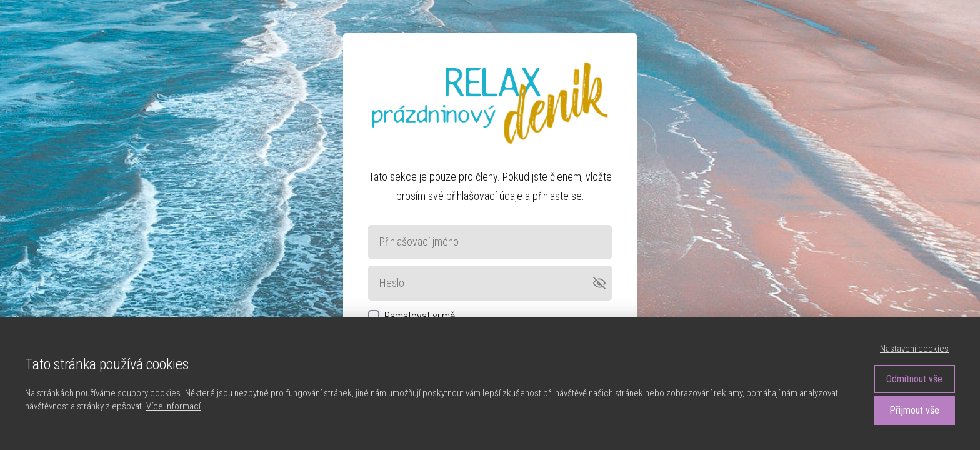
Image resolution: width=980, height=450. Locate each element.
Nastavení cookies (914, 349)
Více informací (173, 406)
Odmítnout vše (914, 379)
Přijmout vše (914, 410)
